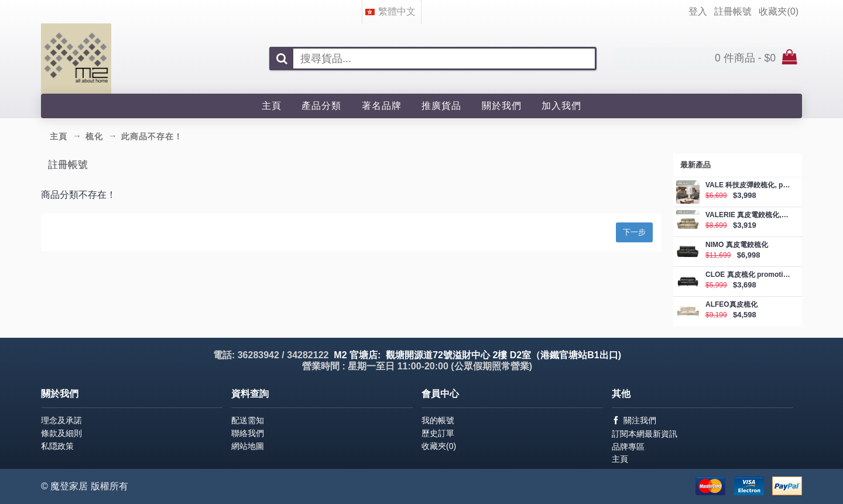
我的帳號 (438, 420)
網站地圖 (248, 446)
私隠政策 (57, 446)
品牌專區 (628, 447)
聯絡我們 (248, 433)
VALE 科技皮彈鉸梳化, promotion (748, 185)
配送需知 (248, 420)
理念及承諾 (61, 420)
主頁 (620, 459)
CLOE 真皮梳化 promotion (748, 275)
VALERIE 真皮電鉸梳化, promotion (748, 215)
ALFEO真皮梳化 (731, 305)
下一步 (634, 232)
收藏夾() (439, 446)
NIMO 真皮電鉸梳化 (737, 245)
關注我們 (634, 421)
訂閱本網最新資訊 (645, 434)
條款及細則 (61, 433)
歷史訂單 (438, 433)
